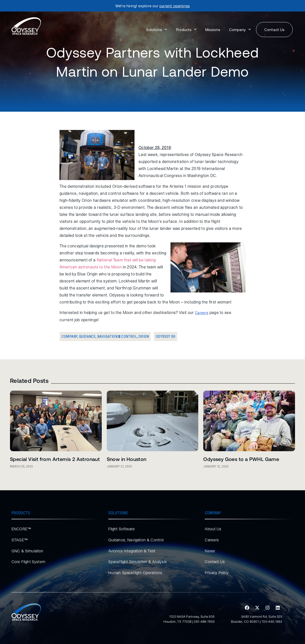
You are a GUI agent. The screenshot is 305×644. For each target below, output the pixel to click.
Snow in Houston (127, 459)
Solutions (157, 29)
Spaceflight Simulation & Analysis (138, 562)
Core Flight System (29, 562)
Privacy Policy (217, 573)
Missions (213, 30)
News (210, 551)
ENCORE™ (21, 529)
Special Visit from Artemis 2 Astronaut (55, 459)
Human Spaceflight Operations (136, 573)
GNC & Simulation (28, 551)
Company (240, 29)
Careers (212, 540)
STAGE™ (20, 540)
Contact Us (215, 562)
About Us (213, 529)
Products (186, 29)
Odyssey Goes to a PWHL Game (241, 459)
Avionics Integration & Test (132, 551)
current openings (174, 6)
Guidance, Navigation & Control (108, 337)
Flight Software (122, 529)
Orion (144, 337)
